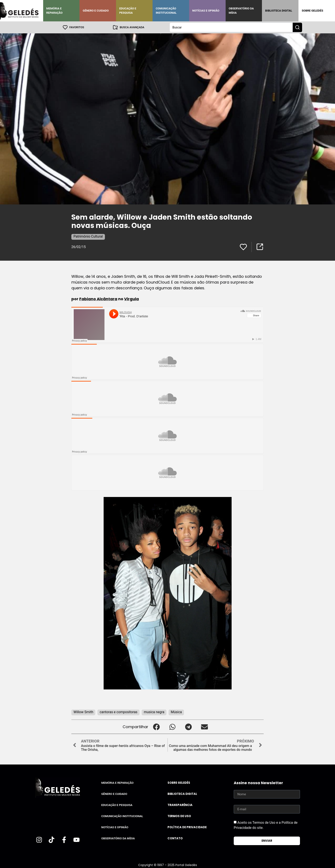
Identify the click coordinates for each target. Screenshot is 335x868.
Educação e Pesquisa (128, 11)
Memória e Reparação (54, 11)
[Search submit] (297, 27)
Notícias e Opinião (206, 11)
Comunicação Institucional (166, 11)
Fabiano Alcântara (98, 299)
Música (176, 712)
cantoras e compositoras (118, 712)
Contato (175, 838)
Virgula (132, 299)
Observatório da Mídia (241, 11)
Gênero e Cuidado (96, 11)
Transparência (180, 805)
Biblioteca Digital (279, 11)
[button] (156, 727)
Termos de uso (179, 816)
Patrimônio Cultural (88, 236)
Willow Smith (83, 712)
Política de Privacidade (187, 827)
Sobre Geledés (312, 11)
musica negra (154, 712)
